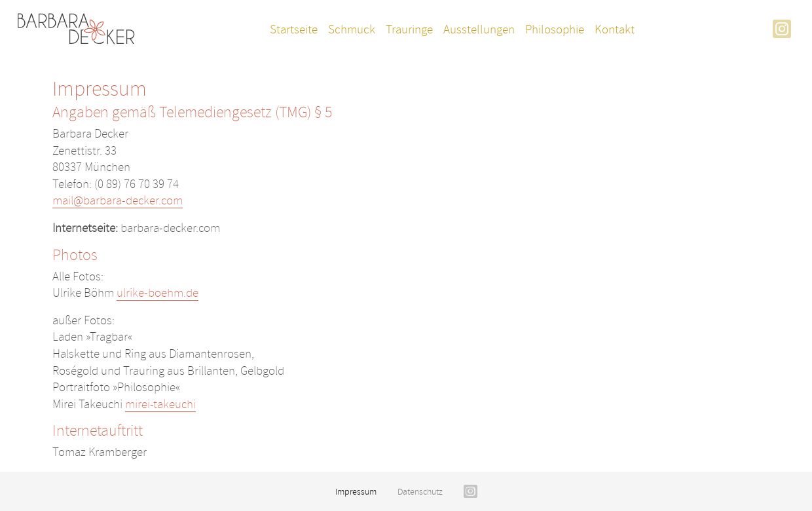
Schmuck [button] (352, 29)
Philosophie (555, 29)
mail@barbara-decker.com (118, 200)
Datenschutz (420, 491)
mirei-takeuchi (160, 404)
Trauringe (409, 29)
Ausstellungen (479, 29)
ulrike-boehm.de (157, 293)
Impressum (356, 491)
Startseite (294, 29)
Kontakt (615, 29)
